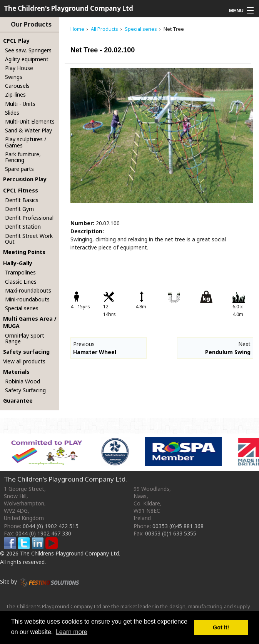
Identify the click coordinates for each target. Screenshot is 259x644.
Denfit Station (23, 227)
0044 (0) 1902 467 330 (43, 533)
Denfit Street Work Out (29, 239)
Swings (14, 77)
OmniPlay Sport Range (25, 338)
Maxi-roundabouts (28, 290)
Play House (19, 68)
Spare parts (19, 169)
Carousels (17, 86)
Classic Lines (21, 282)
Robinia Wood (23, 381)
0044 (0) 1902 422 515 (51, 526)
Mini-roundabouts (27, 299)
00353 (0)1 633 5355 (171, 533)
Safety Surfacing (25, 390)
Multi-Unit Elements (30, 121)
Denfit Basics (22, 200)
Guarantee (18, 401)
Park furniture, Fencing (23, 157)
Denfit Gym (19, 209)
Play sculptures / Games (26, 142)
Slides (12, 113)
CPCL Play (16, 41)
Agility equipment (27, 59)
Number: (82, 223)
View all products (24, 361)
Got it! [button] (221, 627)
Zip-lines (15, 95)
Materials (16, 372)
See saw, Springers (28, 50)
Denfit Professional (29, 218)
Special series (22, 308)
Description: (87, 231)
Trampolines (20, 272)
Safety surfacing (26, 352)
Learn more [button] (72, 632)
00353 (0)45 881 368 (178, 526)
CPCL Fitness (21, 190)
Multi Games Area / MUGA (30, 322)
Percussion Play (25, 179)
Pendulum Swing (228, 352)
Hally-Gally (18, 263)
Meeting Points (24, 252)
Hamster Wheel (95, 352)
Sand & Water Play (28, 130)
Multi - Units (20, 104)
